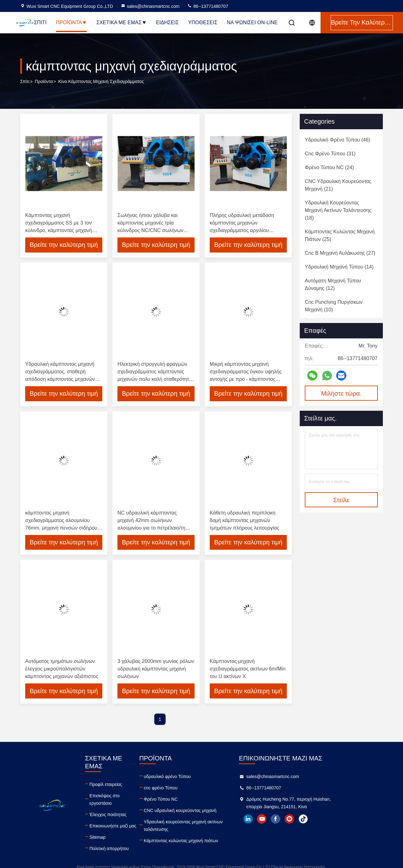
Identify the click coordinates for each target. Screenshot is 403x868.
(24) (329, 167)
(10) (334, 306)
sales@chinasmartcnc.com (150, 6)
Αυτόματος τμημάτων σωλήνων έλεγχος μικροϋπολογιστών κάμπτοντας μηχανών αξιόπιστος (62, 669)
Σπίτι (40, 22)
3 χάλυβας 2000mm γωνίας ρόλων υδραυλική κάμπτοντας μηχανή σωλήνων (156, 669)
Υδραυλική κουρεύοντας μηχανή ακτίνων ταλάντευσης (205, 826)
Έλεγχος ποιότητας (117, 799)
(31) (330, 154)
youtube (299, 819)
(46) (338, 140)
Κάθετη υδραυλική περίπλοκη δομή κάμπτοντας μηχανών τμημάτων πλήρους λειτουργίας (244, 520)
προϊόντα (44, 81)
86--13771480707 (207, 6)
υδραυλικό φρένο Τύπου (189, 777)
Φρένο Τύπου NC (182, 799)
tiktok (341, 819)
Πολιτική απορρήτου (118, 833)
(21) (338, 185)
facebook (313, 819)
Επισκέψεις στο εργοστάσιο (125, 788)
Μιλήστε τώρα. (341, 393)
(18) (338, 210)
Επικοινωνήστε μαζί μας (122, 811)
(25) (340, 235)
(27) (340, 253)
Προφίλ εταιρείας (115, 777)
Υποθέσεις (203, 22)
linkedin (286, 819)
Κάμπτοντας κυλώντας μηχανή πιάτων (202, 841)
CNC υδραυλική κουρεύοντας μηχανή (202, 811)
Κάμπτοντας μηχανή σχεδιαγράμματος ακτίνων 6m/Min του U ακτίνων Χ (248, 669)
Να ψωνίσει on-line (252, 22)
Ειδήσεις (167, 22)
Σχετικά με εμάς (121, 22)
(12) (333, 284)
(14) (339, 267)
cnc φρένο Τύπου (182, 788)
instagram (327, 819)
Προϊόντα (71, 22)
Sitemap (107, 822)
